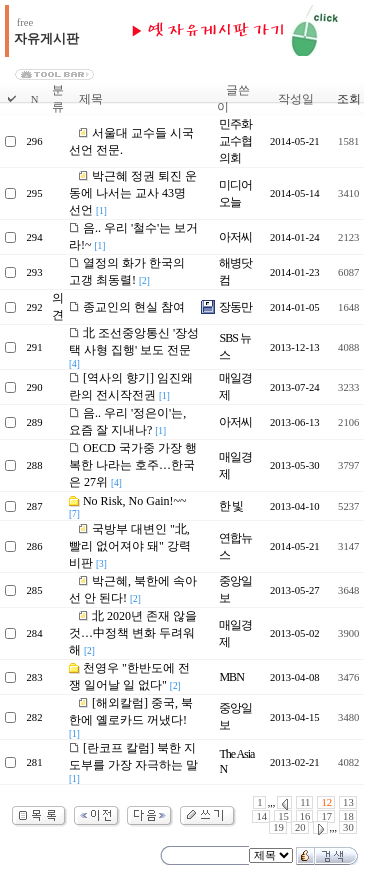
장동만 (235, 307)
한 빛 (231, 506)
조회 (349, 99)
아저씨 (235, 237)
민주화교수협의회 (235, 141)
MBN (231, 677)
